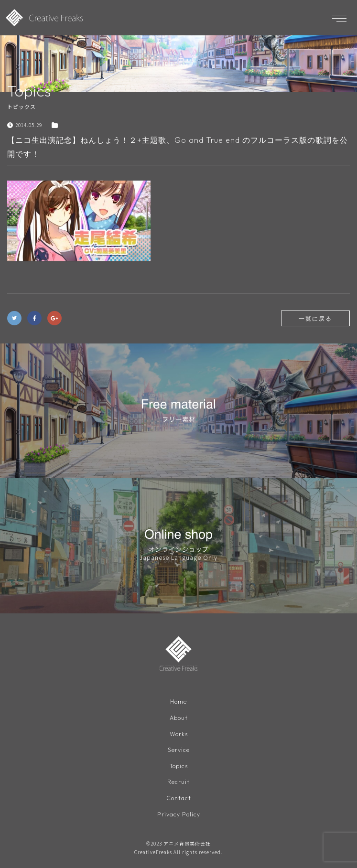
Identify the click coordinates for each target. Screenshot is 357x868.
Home (178, 702)
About (179, 718)
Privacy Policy (179, 814)
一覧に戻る (315, 318)
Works (179, 734)
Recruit (178, 782)
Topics (179, 766)
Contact (179, 798)
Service (179, 750)
